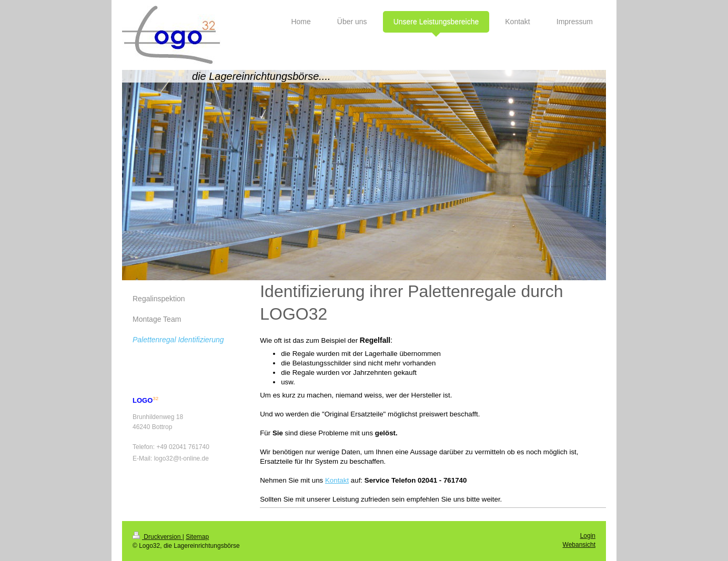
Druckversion (158, 537)
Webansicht (579, 545)
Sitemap (197, 537)
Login (588, 536)
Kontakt (337, 480)
